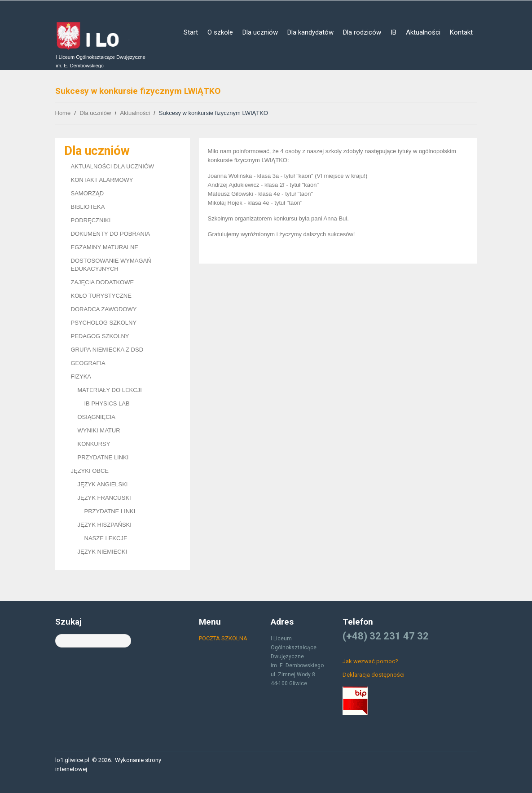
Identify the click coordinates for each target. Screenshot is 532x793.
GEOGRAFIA (88, 363)
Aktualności (423, 32)
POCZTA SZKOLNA (223, 638)
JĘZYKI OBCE (90, 471)
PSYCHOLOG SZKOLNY (104, 323)
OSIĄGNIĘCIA (97, 417)
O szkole (220, 32)
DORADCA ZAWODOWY (104, 309)
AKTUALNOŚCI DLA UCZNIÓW (113, 166)
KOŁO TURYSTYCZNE (101, 296)
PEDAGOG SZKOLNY (100, 336)
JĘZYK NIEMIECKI (103, 552)
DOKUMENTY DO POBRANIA (111, 234)
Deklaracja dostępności (374, 675)
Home (63, 113)
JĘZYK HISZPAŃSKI (105, 525)
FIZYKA (81, 377)
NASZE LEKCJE (106, 538)
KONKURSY (94, 444)
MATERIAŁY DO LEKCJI (110, 390)
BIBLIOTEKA (88, 207)
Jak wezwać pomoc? (370, 661)
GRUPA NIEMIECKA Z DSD (107, 350)
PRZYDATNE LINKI (103, 457)
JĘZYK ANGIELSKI (103, 484)
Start (191, 32)
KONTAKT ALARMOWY (102, 180)
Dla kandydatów (310, 32)
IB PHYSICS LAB (107, 403)
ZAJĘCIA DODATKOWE (103, 282)
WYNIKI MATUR (99, 430)
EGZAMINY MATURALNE (105, 247)
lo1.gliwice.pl (72, 760)
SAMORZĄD (88, 193)
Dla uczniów (260, 32)
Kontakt (461, 32)
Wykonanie (129, 760)
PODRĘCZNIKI (91, 220)
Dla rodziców (362, 32)
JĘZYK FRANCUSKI (104, 498)
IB (394, 32)
